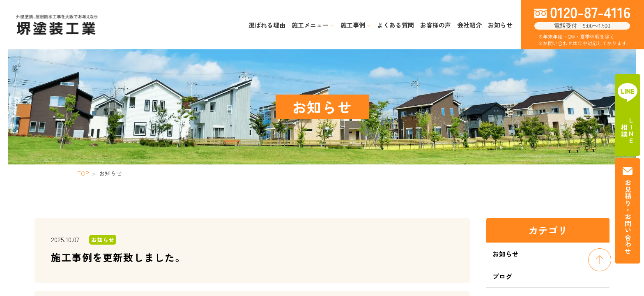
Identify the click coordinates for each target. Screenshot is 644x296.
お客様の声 (436, 25)
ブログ (502, 276)
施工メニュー (313, 25)
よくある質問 (396, 25)
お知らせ (500, 25)
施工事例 (356, 25)
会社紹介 (469, 25)
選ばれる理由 (267, 25)
